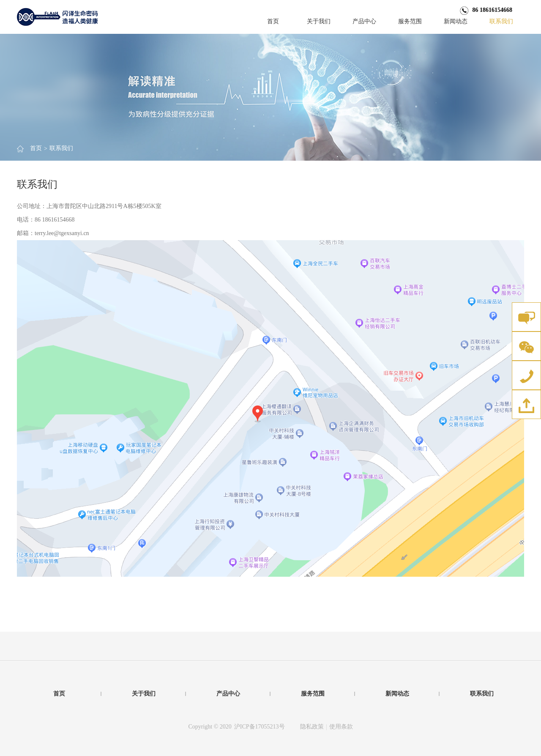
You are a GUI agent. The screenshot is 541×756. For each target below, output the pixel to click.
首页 (273, 21)
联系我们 (501, 21)
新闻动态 (456, 21)
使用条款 (341, 727)
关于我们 (319, 21)
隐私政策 (312, 727)
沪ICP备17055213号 (260, 727)
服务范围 (410, 21)
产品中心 (364, 21)
